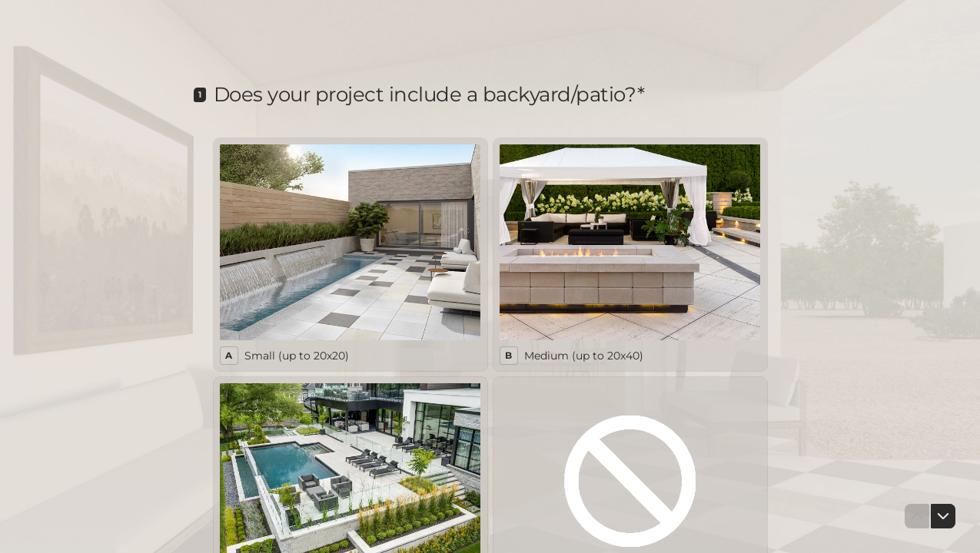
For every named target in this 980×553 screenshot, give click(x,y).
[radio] (350, 255)
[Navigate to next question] (943, 516)
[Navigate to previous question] (917, 516)
